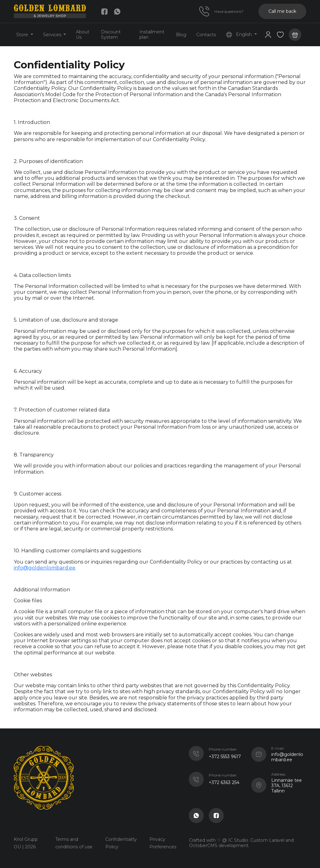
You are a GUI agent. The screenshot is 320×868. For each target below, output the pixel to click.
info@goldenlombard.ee (45, 568)
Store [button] (23, 35)
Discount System (111, 35)
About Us (83, 35)
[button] (280, 35)
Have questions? (229, 11)
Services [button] (53, 35)
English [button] (240, 35)
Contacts (206, 35)
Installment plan (152, 35)
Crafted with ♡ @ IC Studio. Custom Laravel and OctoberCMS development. (241, 843)
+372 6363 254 (224, 782)
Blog (181, 35)
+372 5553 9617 (225, 757)
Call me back (282, 11)
